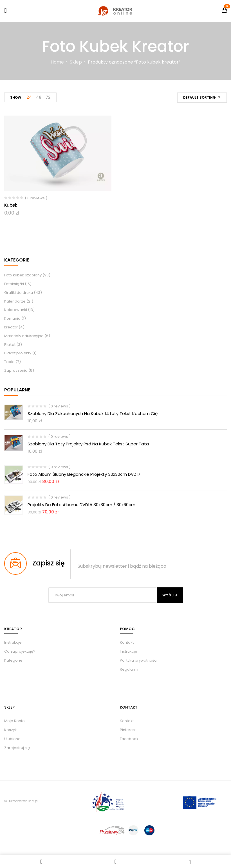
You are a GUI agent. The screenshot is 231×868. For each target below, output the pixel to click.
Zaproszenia (16, 370)
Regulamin (130, 669)
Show (16, 97)
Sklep (76, 62)
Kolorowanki (16, 310)
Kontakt (127, 642)
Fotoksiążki (14, 284)
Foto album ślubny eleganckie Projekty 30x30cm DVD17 (84, 474)
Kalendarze (15, 301)
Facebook (129, 739)
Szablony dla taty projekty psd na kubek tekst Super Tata (88, 444)
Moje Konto (14, 721)
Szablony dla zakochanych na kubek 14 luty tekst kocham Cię (93, 413)
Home (57, 62)
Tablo (9, 362)
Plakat (10, 345)
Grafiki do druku (19, 293)
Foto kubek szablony (23, 275)
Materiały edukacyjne (24, 336)
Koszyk (11, 730)
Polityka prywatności (139, 660)
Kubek (11, 205)
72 (48, 97)
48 (39, 97)
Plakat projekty (18, 353)
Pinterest (128, 730)
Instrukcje (129, 651)
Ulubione (12, 739)
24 (29, 97)
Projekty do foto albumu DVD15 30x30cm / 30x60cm (81, 505)
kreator (11, 327)
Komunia (12, 318)
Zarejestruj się (17, 748)
